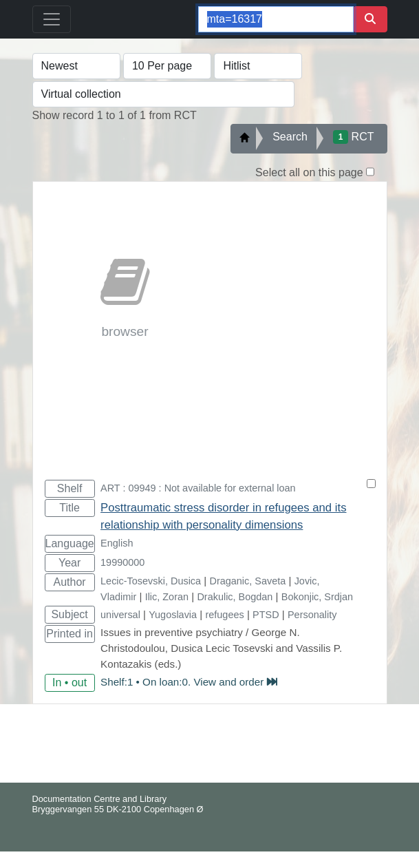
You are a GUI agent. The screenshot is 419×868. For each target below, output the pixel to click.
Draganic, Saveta (248, 581)
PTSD (266, 615)
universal (120, 615)
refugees (224, 615)
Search (290, 137)
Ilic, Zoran (167, 597)
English (117, 543)
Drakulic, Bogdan (235, 597)
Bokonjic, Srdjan (317, 597)
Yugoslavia (173, 615)
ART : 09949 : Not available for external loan (198, 488)
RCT (354, 137)
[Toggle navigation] (52, 19)
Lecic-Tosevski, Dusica (151, 581)
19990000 (122, 562)
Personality (312, 615)
